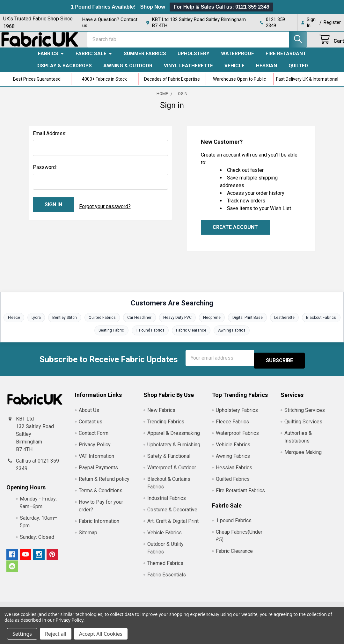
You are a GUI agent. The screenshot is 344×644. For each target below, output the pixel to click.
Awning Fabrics (256, 337)
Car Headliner (160, 324)
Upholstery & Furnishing (174, 449)
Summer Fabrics (145, 59)
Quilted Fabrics (121, 324)
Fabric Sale (94, 59)
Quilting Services (303, 426)
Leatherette (311, 324)
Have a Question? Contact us (110, 22)
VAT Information (96, 461)
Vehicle (234, 71)
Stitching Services (305, 415)
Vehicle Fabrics (165, 537)
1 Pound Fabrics (171, 337)
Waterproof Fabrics (237, 438)
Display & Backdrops (64, 71)
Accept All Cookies (101, 634)
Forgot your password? (105, 210)
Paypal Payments (98, 472)
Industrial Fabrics (167, 503)
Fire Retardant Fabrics (240, 495)
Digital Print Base (273, 324)
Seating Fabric (130, 337)
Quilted (298, 71)
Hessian (267, 71)
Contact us (91, 426)
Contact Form (94, 438)
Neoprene (235, 324)
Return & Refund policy (104, 484)
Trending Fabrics (166, 426)
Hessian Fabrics (234, 472)
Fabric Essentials (167, 579)
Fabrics (51, 59)
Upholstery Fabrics (237, 415)
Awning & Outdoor (128, 71)
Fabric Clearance (214, 337)
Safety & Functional (169, 461)
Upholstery (194, 59)
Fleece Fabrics (232, 426)
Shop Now (153, 7)
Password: (45, 173)
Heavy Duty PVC (199, 324)
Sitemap (88, 537)
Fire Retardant (286, 59)
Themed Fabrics (165, 568)
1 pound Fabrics (234, 526)
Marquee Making (303, 457)
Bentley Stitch (82, 324)
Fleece (28, 324)
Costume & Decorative (172, 514)
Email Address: (50, 139)
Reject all (56, 634)
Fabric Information (99, 526)
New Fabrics (161, 415)
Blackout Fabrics (89, 337)
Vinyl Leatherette (188, 71)
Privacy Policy (95, 449)
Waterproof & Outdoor (172, 472)
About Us (89, 415)
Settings (22, 634)
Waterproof (238, 59)
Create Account (235, 233)
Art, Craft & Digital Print (173, 526)
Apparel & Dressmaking (174, 438)
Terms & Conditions (101, 495)
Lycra (52, 324)
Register (332, 22)
